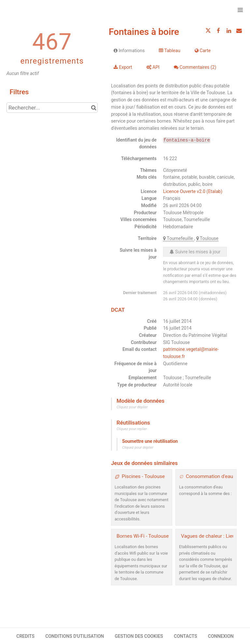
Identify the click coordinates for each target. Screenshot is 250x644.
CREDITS (25, 636)
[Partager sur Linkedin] (229, 31)
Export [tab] (123, 67)
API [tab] (153, 67)
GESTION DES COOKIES (139, 636)
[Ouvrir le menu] (240, 10)
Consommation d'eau (209, 476)
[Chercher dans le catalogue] (94, 108)
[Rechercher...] (52, 108)
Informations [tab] (129, 51)
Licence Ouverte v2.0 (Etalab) (193, 191)
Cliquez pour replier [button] (132, 429)
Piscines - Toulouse (143, 476)
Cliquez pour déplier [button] (132, 407)
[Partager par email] (239, 31)
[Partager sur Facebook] (218, 31)
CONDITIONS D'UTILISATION (75, 636)
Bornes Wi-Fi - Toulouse (143, 536)
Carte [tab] (203, 51)
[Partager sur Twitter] (208, 31)
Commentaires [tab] (195, 67)
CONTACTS (186, 636)
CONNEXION (221, 636)
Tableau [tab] (169, 51)
